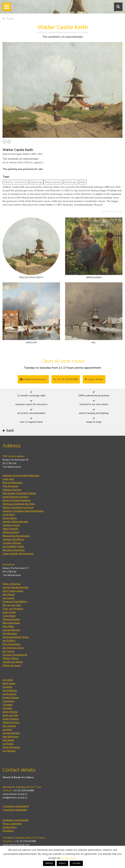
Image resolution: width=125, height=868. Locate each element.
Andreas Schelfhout (13, 539)
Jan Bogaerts (9, 694)
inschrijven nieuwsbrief (16, 806)
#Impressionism (53, 182)
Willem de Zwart (12, 665)
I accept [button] (76, 863)
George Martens (11, 630)
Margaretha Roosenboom (16, 536)
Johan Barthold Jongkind (15, 497)
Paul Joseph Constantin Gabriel (19, 493)
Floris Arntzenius (12, 584)
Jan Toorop (8, 651)
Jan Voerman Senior (13, 648)
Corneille (7, 708)
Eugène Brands (11, 698)
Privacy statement (12, 824)
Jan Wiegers (9, 751)
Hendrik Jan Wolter (13, 662)
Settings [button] (49, 863)
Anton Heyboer (11, 719)
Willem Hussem (11, 722)
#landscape (71, 182)
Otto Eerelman (10, 486)
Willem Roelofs (11, 532)
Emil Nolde (8, 740)
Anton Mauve (10, 518)
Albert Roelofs (10, 529)
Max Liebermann (11, 623)
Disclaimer (8, 831)
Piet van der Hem (12, 605)
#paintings (37, 182)
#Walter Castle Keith (16, 182)
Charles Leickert (11, 525)
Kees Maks (8, 626)
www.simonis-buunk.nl (15, 794)
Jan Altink (8, 680)
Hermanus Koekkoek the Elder (19, 504)
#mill (83, 182)
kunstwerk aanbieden (15, 810)
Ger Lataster (9, 726)
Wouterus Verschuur (14, 550)
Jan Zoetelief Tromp (13, 546)
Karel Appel (9, 683)
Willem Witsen (11, 658)
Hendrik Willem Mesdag (15, 522)
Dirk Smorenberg (12, 644)
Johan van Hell (10, 715)
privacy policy (69, 858)
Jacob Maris (9, 515)
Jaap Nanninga (10, 737)
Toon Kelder (9, 616)
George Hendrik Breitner (16, 587)
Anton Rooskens (11, 747)
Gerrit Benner (10, 690)
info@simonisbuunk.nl (33, 379)
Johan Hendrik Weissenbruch (18, 554)
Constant (7, 705)
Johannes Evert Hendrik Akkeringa (21, 475)
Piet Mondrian (10, 634)
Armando (7, 687)
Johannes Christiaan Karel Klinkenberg (23, 511)
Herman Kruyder (11, 619)
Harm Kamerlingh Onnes (16, 637)
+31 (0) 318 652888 (66, 379)
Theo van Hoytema (13, 609)
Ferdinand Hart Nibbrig (15, 602)
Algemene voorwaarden (16, 820)
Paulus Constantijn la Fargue (18, 507)
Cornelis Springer (12, 543)
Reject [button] (62, 863)
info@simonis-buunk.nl (15, 798)
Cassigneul (8, 701)
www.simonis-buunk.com (16, 845)
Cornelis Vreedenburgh (15, 655)
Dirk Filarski (9, 594)
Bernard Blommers (12, 483)
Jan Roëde (8, 744)
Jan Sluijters (9, 641)
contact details (94, 379)
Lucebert (7, 730)
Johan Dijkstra (10, 712)
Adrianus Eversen (12, 490)
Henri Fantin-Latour (13, 591)
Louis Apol (8, 479)
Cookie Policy (10, 827)
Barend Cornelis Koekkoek (17, 500)
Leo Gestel (8, 598)
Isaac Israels (9, 612)
